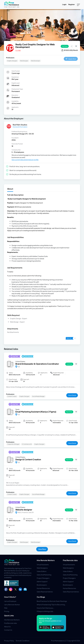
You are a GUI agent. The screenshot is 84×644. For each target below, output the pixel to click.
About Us (7, 627)
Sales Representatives (45, 592)
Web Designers (42, 568)
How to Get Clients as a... (46, 608)
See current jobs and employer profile (25, 160)
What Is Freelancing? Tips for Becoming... (51, 605)
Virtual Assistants (43, 565)
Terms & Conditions (23, 641)
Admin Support (42, 581)
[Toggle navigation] (78, 5)
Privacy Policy (9, 641)
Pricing (7, 611)
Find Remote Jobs (70, 560)
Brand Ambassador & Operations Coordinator (37, 364)
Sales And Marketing (44, 575)
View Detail (72, 395)
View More (42, 549)
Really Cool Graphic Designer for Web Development (35, 46)
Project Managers (43, 578)
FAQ (6, 608)
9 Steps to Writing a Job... (45, 611)
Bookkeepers (42, 585)
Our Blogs (41, 597)
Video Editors (42, 571)
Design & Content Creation (28, 459)
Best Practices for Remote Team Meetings (52, 601)
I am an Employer (10, 601)
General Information (20, 127)
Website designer (24, 510)
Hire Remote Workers (46, 560)
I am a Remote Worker (12, 605)
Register (72, 4)
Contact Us (8, 630)
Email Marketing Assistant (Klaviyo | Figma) (36, 412)
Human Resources (43, 588)
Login (64, 4)
